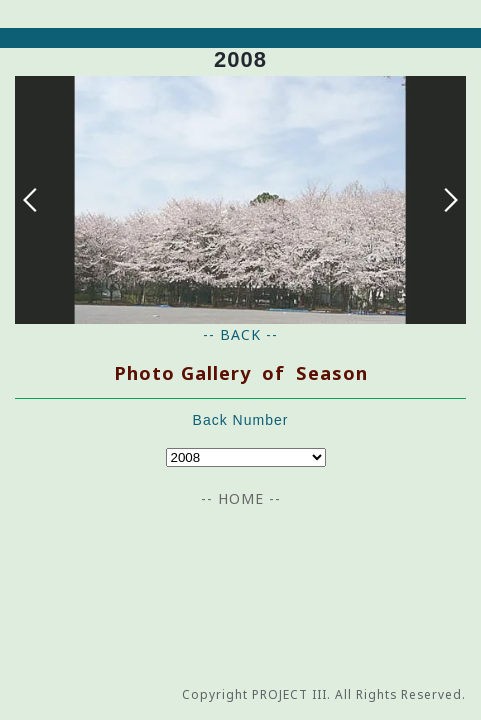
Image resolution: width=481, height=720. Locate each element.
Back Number (241, 420)
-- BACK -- (240, 334)
